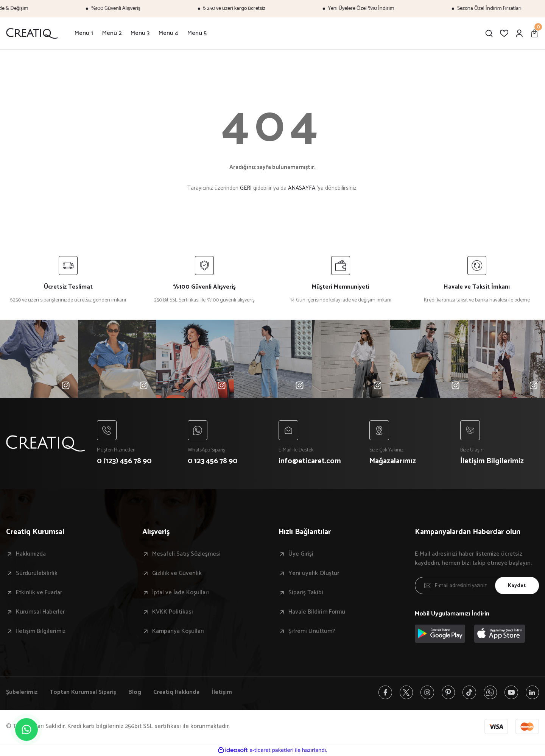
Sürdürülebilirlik (37, 574)
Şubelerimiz (22, 693)
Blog (136, 693)
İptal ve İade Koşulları (181, 593)
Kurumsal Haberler (40, 612)
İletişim (224, 693)
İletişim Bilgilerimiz (41, 632)
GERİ (246, 188)
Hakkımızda (31, 555)
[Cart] (534, 33)
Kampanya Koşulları (178, 632)
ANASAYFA (302, 188)
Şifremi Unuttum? (312, 632)
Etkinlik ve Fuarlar (39, 593)
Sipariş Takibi (306, 593)
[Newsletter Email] (477, 586)
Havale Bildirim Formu (317, 612)
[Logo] (32, 33)
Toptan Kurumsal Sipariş (83, 693)
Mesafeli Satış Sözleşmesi (186, 555)
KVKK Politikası (173, 612)
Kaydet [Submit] (517, 586)
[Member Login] (519, 33)
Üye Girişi (301, 555)
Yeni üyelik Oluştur (314, 574)
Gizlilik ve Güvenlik (177, 574)
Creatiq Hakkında (178, 693)
